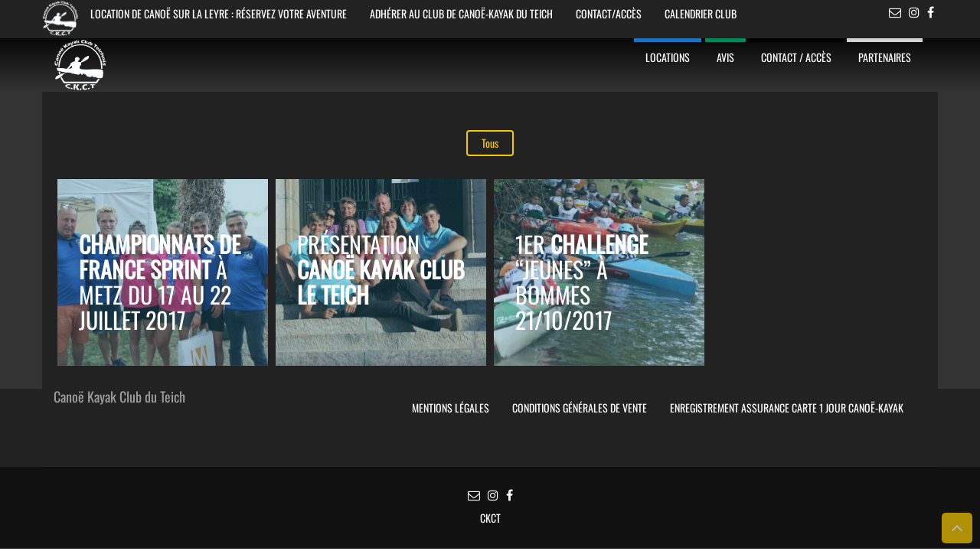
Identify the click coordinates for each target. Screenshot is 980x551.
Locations (668, 57)
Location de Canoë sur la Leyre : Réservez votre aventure (219, 13)
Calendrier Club (701, 13)
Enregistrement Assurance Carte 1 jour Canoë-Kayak (787, 408)
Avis (725, 57)
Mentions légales (451, 408)
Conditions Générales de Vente (580, 408)
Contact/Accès (609, 13)
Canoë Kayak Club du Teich (119, 398)
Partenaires (885, 57)
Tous (490, 143)
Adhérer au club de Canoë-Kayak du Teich (461, 13)
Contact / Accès (796, 57)
